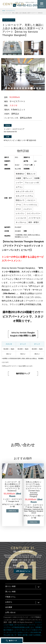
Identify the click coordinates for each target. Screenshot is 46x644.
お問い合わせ (10, 612)
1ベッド (23, 344)
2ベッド (37, 344)
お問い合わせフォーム (23, 571)
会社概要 (9, 607)
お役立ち (9, 602)
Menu (42, 6)
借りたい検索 (10, 586)
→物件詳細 (12, 511)
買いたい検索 (10, 592)
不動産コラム (10, 597)
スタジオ (9, 344)
